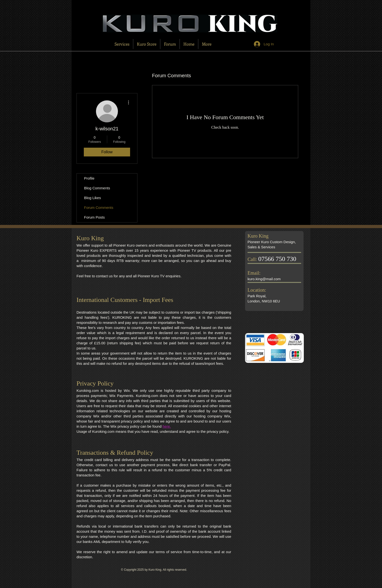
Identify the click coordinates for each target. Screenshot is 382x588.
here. (167, 426)
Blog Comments (97, 188)
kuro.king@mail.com (264, 279)
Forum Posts (94, 217)
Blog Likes (92, 198)
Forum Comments (99, 207)
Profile (89, 178)
